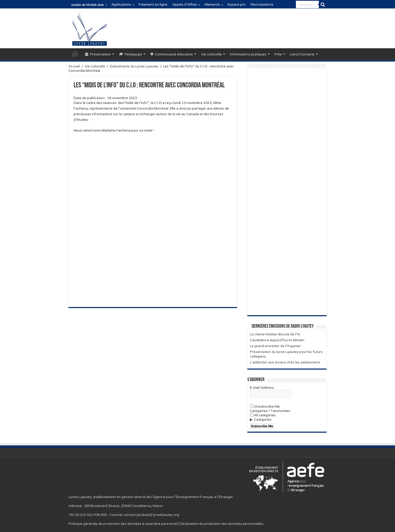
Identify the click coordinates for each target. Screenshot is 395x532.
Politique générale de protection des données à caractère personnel (123, 524)
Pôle (278, 54)
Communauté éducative (172, 54)
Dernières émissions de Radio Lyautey (283, 326)
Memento (212, 4)
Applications (121, 4)
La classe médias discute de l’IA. (275, 334)
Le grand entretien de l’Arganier (275, 346)
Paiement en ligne (153, 4)
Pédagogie (131, 54)
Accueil (75, 54)
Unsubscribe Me (265, 406)
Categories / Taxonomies (270, 411)
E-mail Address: (262, 388)
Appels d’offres (185, 4)
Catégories (263, 419)
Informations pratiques (248, 54)
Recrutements (262, 4)
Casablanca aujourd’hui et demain (277, 340)
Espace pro (237, 4)
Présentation (98, 54)
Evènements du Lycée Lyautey (134, 66)
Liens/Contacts (302, 54)
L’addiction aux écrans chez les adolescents (285, 362)
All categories (263, 415)
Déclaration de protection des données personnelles (222, 524)
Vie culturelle (211, 54)
